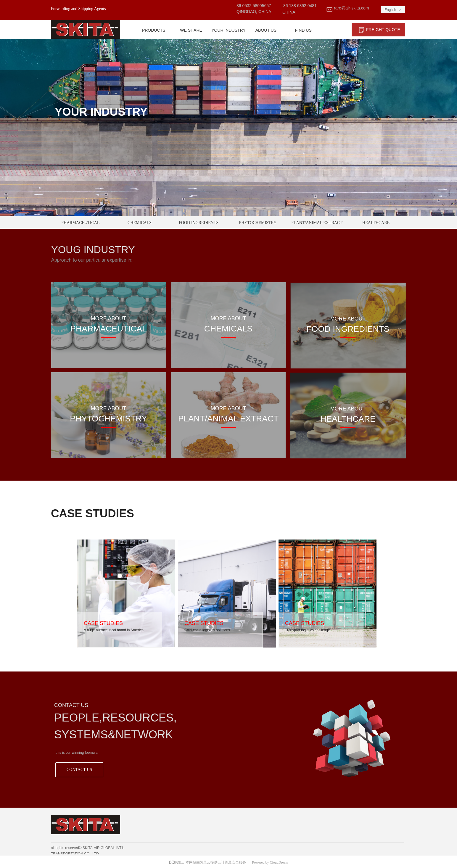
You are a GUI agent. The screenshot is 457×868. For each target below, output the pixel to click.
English (390, 10)
